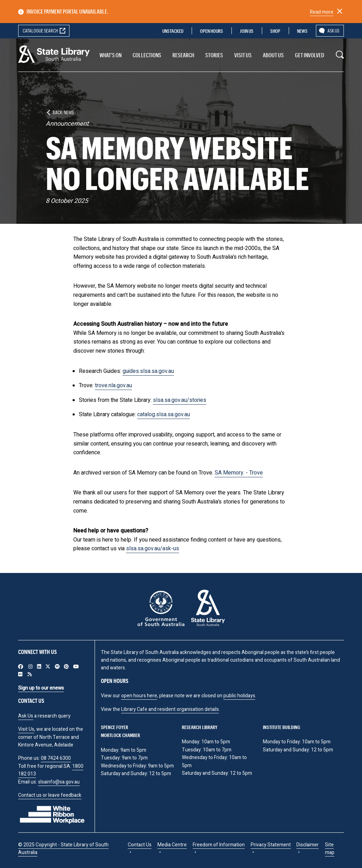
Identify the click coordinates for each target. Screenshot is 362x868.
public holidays (239, 696)
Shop (275, 31)
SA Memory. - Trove (239, 473)
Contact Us (140, 845)
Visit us (243, 55)
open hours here (139, 696)
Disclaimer (308, 845)
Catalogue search (40, 31)
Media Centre (172, 845)
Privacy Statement (271, 845)
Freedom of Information (219, 845)
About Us (273, 55)
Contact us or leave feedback (50, 795)
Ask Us (26, 716)
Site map (330, 849)
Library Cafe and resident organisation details (170, 709)
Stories (214, 55)
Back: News (63, 112)
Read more (322, 12)
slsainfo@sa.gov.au (59, 782)
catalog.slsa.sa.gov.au (164, 414)
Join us (247, 31)
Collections (147, 55)
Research (183, 55)
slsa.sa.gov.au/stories (180, 400)
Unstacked (173, 31)
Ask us (333, 31)
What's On (110, 55)
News (302, 31)
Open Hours (212, 31)
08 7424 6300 (56, 758)
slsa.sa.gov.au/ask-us (153, 549)
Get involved (310, 55)
